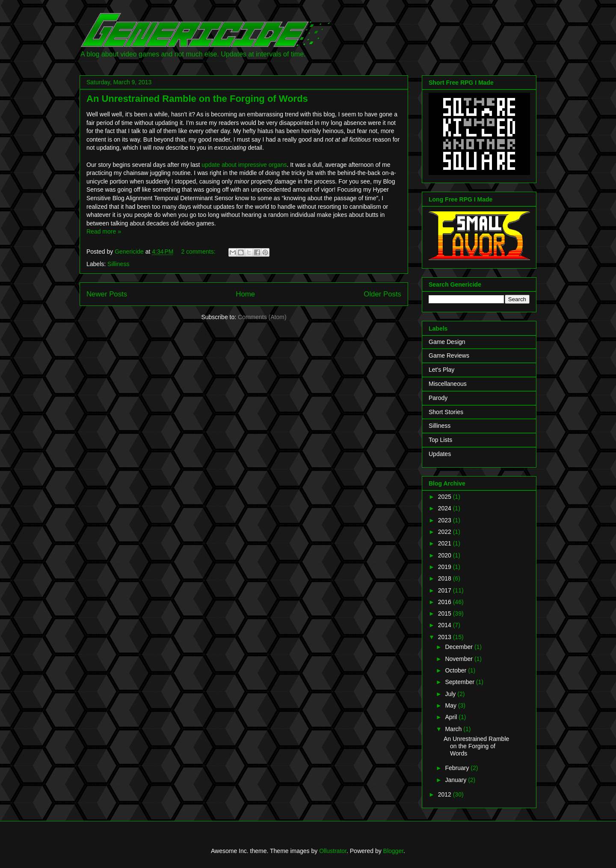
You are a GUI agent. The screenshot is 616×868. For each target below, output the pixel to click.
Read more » (104, 231)
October (456, 670)
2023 (446, 520)
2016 (446, 602)
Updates (440, 454)
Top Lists (440, 440)
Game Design (447, 342)
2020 (446, 555)
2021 (446, 543)
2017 (446, 590)
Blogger (393, 851)
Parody (438, 398)
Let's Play (441, 370)
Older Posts (382, 294)
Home (245, 294)
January (456, 780)
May (451, 705)
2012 (446, 794)
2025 (446, 497)
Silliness (118, 264)
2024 (446, 508)
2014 (446, 625)
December (459, 647)
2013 (446, 637)
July (451, 694)
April (452, 717)
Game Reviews (449, 355)
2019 (446, 567)
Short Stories (446, 412)
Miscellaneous (448, 384)
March (454, 729)
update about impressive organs (244, 165)
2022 (446, 532)
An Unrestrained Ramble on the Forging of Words (197, 99)
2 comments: (199, 252)
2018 (446, 578)
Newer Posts (107, 294)
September (460, 682)
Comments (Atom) (262, 317)
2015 (446, 613)
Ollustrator (333, 851)
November (459, 659)
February (458, 768)
